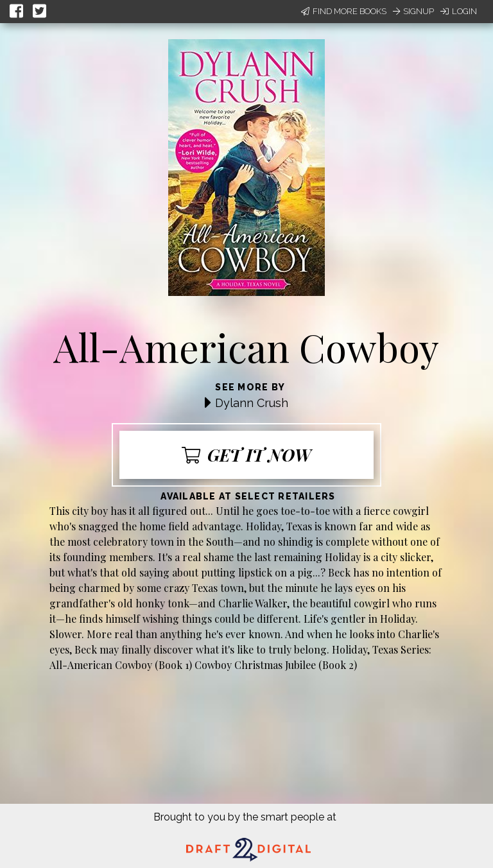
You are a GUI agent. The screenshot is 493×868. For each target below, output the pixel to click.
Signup (413, 11)
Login (459, 11)
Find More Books (344, 11)
